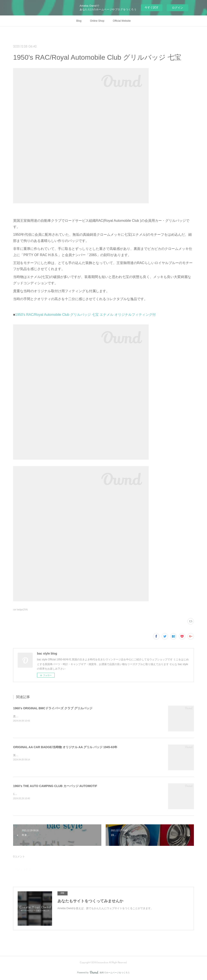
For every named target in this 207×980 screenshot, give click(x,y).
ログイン (178, 8)
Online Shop (97, 21)
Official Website (122, 21)
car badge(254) (20, 610)
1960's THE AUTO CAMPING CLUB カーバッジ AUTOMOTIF (55, 786)
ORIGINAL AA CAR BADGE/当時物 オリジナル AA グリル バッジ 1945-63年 (65, 747)
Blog (79, 21)
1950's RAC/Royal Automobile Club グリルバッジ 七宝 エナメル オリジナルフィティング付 (86, 315)
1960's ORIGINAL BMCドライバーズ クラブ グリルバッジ (53, 708)
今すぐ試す (152, 7)
